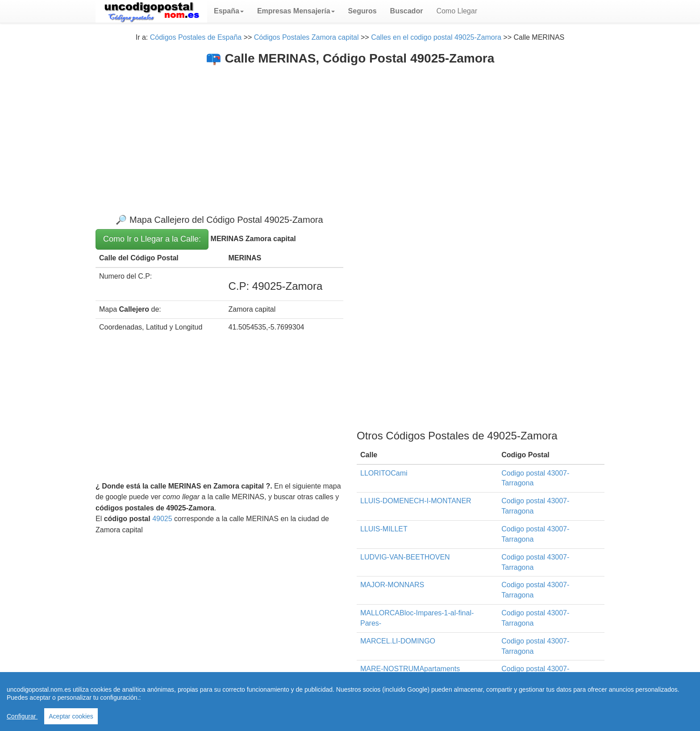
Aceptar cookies (71, 716)
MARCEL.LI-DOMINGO (398, 641)
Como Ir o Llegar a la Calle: (152, 239)
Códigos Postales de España (196, 37)
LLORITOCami (384, 473)
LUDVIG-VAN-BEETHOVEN (405, 557)
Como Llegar (457, 11)
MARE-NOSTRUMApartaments (410, 669)
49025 (162, 519)
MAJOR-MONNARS (392, 585)
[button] (229, 11)
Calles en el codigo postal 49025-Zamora (436, 37)
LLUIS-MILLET (384, 529)
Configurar (22, 716)
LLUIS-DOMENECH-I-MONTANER (416, 501)
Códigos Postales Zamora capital (306, 37)
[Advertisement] (350, 133)
